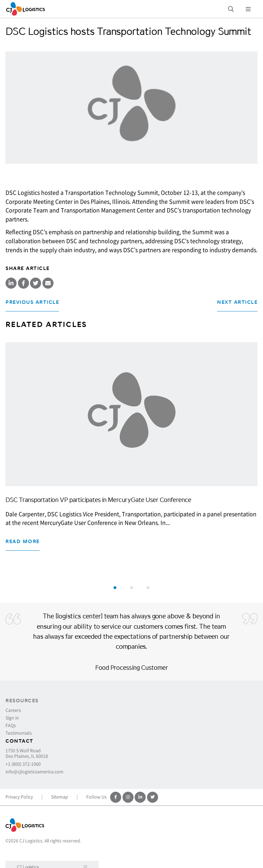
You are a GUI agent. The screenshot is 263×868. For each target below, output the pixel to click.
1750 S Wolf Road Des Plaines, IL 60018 (27, 753)
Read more (23, 542)
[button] (115, 588)
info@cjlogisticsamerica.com (35, 772)
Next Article (237, 302)
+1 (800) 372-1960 (23, 764)
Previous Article (32, 302)
